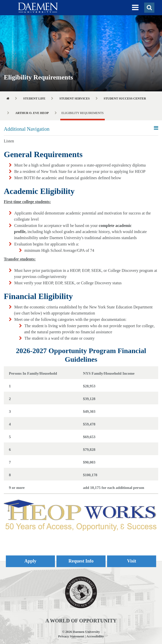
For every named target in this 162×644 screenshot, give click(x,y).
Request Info (81, 561)
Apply (30, 561)
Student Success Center (125, 98)
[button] (135, 8)
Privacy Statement (71, 636)
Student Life (34, 98)
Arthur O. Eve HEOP (32, 113)
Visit (132, 561)
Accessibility (95, 636)
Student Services (74, 98)
